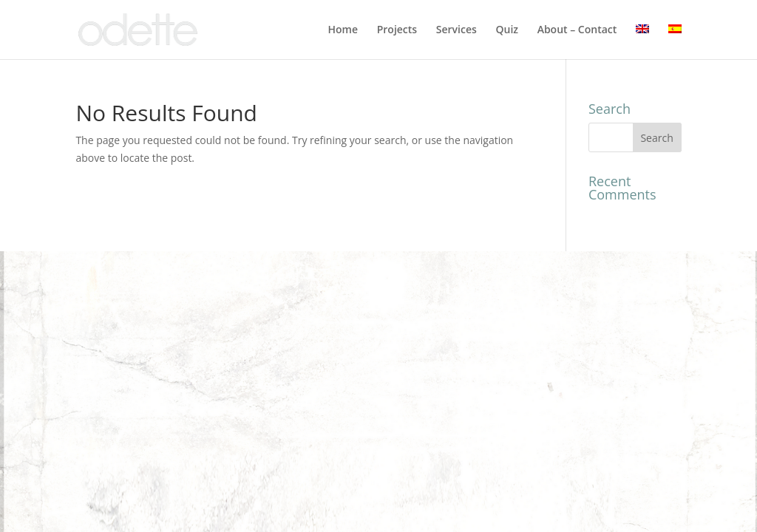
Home (343, 30)
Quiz (507, 30)
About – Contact (577, 30)
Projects (397, 30)
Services (456, 30)
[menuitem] (642, 42)
